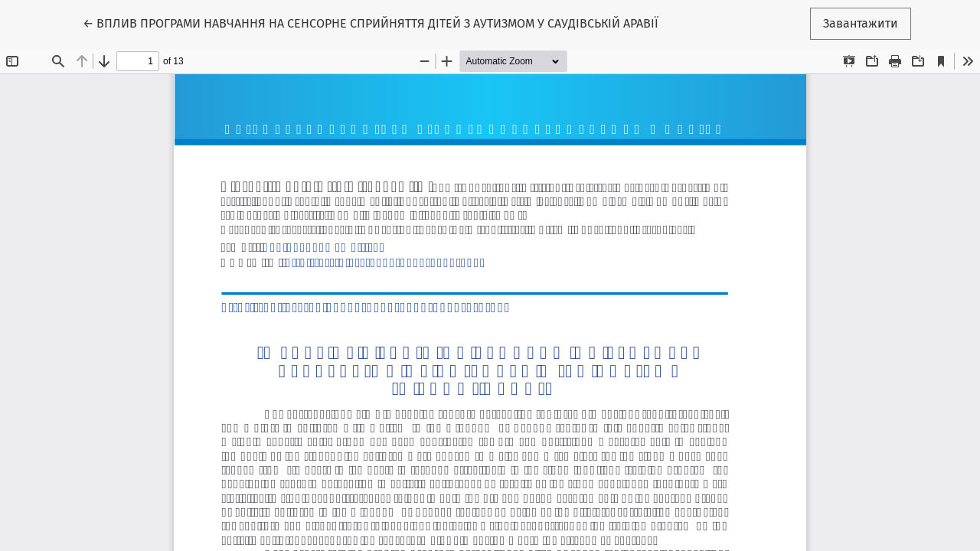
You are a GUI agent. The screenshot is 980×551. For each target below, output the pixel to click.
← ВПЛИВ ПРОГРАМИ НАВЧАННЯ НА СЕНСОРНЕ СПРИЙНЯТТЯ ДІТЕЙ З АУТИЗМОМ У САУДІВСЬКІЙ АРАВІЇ (371, 22)
